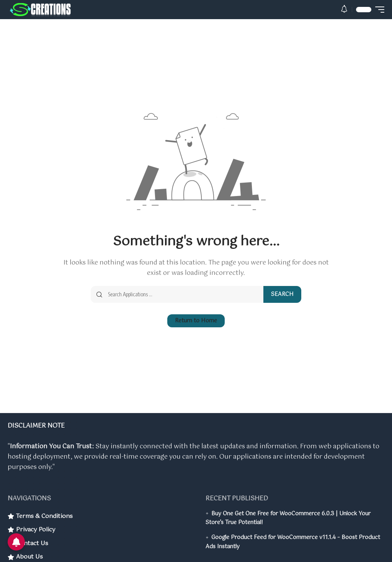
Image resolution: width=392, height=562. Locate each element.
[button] (344, 10)
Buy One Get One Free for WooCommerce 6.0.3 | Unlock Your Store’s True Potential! (288, 518)
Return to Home (196, 322)
